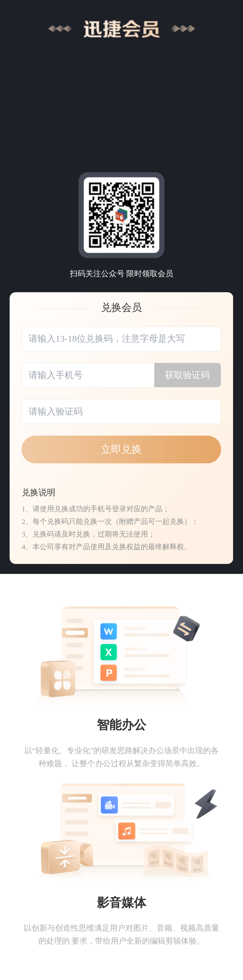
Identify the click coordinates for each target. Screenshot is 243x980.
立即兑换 (121, 449)
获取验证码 (187, 375)
